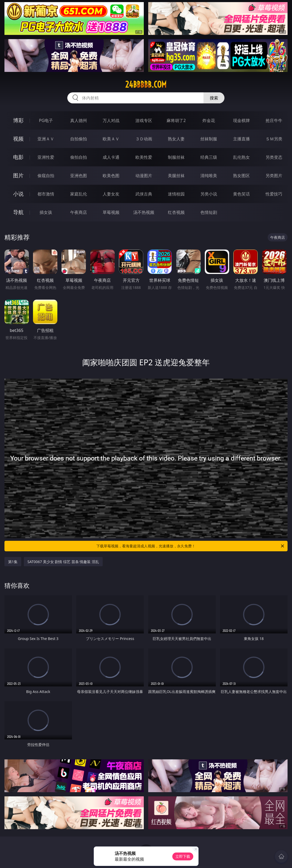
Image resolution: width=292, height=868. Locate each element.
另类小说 (209, 194)
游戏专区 (144, 120)
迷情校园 (176, 194)
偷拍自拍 (79, 157)
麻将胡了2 (176, 120)
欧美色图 (111, 176)
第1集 (13, 562)
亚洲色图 (79, 176)
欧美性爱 (144, 157)
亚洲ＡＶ (46, 139)
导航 (18, 212)
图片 (18, 175)
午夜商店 (79, 212)
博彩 (18, 120)
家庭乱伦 (79, 194)
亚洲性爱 (46, 157)
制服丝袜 (176, 157)
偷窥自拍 (46, 176)
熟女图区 (241, 176)
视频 (18, 139)
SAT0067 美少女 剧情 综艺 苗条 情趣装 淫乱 (63, 562)
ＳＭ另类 (274, 139)
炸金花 (209, 120)
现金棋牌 (241, 120)
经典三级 (209, 157)
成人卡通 (111, 157)
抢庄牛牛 (274, 120)
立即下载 (183, 856)
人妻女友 (111, 194)
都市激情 (46, 194)
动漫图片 (144, 176)
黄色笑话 (241, 194)
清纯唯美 (209, 176)
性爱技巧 (274, 194)
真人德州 (79, 120)
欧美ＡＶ (111, 139)
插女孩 (46, 212)
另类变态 (274, 157)
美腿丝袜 (176, 176)
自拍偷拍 (79, 139)
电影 (18, 157)
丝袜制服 (209, 139)
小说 (18, 194)
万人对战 (111, 120)
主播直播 (241, 139)
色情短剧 (209, 212)
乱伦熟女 (241, 157)
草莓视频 (111, 212)
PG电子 (46, 120)
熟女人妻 (176, 139)
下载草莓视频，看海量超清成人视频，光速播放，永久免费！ (191, 546)
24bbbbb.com (146, 84)
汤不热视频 (144, 212)
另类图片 (274, 176)
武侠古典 (144, 194)
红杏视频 (176, 212)
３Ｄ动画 (144, 139)
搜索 (214, 98)
